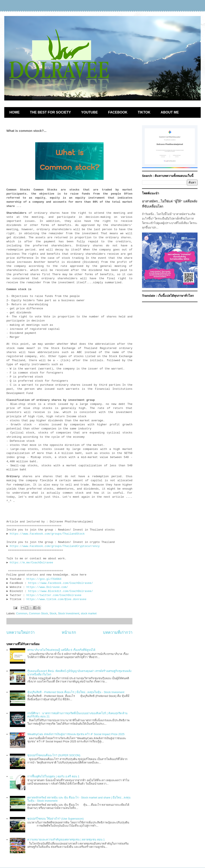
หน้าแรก (69, 632)
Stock (53, 613)
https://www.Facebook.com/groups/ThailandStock (47, 534)
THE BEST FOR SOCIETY (50, 112)
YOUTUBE (89, 112)
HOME (15, 112)
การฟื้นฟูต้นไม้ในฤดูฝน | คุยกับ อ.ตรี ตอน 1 (53, 776)
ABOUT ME (170, 112)
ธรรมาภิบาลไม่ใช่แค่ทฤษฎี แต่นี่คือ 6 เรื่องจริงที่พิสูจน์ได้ (61, 650)
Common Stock (39, 613)
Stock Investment (69, 613)
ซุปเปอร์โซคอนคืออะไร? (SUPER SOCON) (54, 755)
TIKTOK (144, 112)
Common (22, 613)
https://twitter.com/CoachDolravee (54, 595)
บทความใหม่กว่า (20, 632)
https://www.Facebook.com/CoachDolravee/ (60, 583)
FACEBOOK (118, 112)
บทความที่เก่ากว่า (118, 632)
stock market (89, 613)
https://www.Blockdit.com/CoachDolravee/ (60, 591)
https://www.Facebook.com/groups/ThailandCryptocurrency (55, 546)
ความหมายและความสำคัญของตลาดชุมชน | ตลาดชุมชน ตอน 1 (66, 840)
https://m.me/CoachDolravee (31, 563)
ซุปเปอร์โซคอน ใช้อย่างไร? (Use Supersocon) (55, 819)
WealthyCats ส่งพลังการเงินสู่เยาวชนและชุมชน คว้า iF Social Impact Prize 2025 (76, 734)
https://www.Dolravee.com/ (47, 587)
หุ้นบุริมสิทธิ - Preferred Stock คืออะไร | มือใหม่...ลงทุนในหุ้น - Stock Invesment (76, 692)
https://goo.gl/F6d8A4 (44, 579)
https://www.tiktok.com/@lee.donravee (56, 599)
